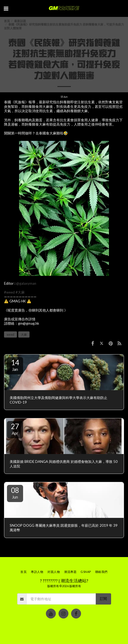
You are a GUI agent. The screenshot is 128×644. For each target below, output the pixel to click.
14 (15, 365)
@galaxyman (26, 283)
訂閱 (103, 599)
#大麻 (20, 292)
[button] (6, 8)
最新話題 (20, 21)
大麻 (24, 334)
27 (15, 429)
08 (15, 493)
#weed (9, 292)
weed (10, 334)
